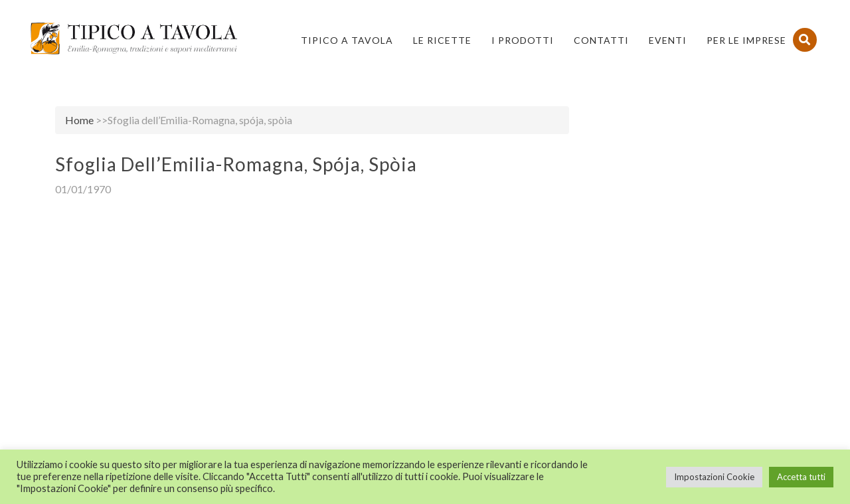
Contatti (601, 40)
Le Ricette (442, 40)
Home (79, 120)
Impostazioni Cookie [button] (714, 477)
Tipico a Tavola (347, 40)
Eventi (668, 40)
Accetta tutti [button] (801, 477)
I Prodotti (523, 40)
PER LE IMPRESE (746, 40)
